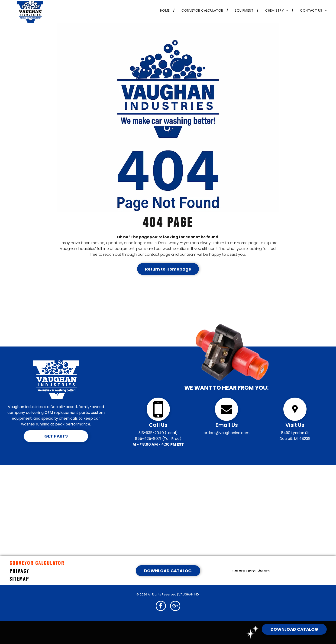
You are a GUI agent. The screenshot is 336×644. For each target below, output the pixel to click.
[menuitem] (164, 11)
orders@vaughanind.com (226, 433)
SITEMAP (19, 579)
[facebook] (161, 606)
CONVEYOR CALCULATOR (37, 563)
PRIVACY (19, 571)
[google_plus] (175, 606)
